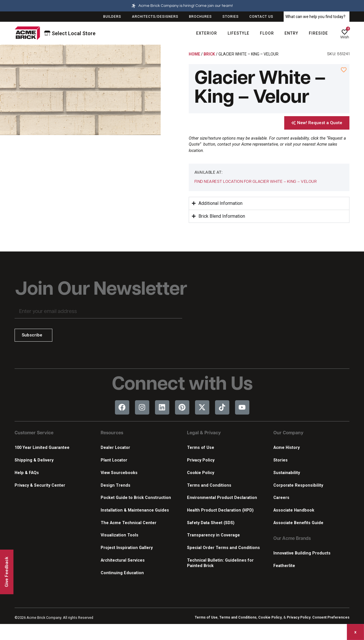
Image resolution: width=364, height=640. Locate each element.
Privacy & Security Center (40, 485)
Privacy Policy (201, 460)
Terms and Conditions (209, 485)
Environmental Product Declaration (222, 498)
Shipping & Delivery (34, 460)
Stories (281, 460)
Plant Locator (114, 460)
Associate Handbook (294, 510)
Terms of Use (201, 448)
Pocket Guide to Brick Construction (136, 498)
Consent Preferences (331, 617)
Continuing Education (122, 573)
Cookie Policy (201, 473)
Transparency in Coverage (213, 535)
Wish (345, 37)
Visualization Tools (120, 535)
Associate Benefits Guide (298, 523)
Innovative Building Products (302, 553)
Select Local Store (70, 33)
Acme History (287, 448)
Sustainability (287, 473)
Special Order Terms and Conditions (223, 548)
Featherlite (284, 566)
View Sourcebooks (119, 473)
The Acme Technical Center (129, 523)
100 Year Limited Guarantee (42, 448)
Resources (112, 433)
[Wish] (345, 32)
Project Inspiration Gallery (127, 548)
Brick (209, 54)
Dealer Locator (115, 448)
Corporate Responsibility (298, 485)
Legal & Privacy (204, 433)
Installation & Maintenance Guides (135, 510)
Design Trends (116, 485)
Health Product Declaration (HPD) (220, 510)
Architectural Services (123, 560)
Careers (281, 498)
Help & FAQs (27, 473)
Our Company (288, 433)
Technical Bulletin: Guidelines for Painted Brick (220, 563)
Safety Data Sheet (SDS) (211, 523)
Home (194, 54)
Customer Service (34, 433)
